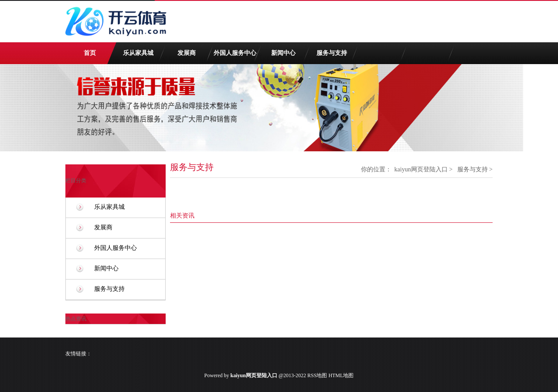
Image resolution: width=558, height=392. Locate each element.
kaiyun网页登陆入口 (421, 169)
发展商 (187, 53)
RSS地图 (317, 375)
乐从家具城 (138, 53)
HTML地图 (341, 375)
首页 (90, 53)
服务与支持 (332, 53)
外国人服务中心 (235, 53)
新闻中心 (283, 53)
